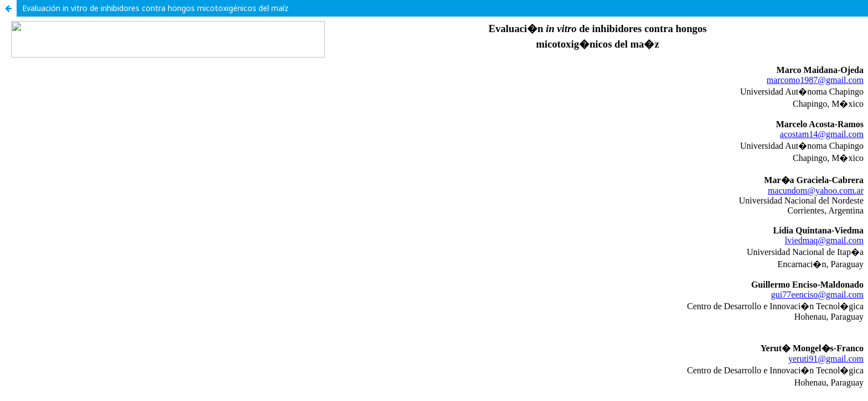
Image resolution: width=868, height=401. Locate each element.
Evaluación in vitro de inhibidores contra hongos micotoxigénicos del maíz (155, 8)
